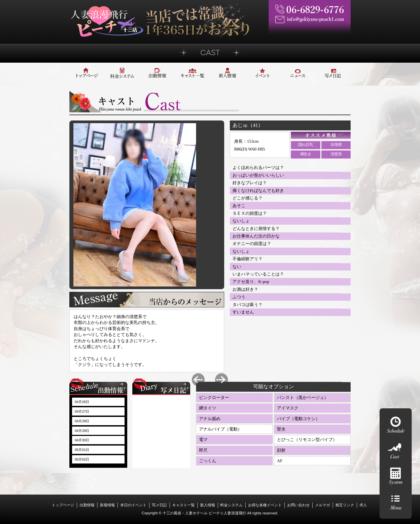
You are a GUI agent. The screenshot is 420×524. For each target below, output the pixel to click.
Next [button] (222, 380)
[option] (135, 205)
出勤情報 (87, 505)
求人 (363, 505)
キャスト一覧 (183, 505)
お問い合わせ (298, 505)
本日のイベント (133, 505)
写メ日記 (159, 505)
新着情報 (107, 505)
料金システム (231, 505)
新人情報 (207, 505)
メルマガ (322, 505)
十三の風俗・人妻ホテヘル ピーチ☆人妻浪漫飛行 (205, 513)
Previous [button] (198, 380)
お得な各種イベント (265, 505)
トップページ (63, 505)
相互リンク (345, 505)
